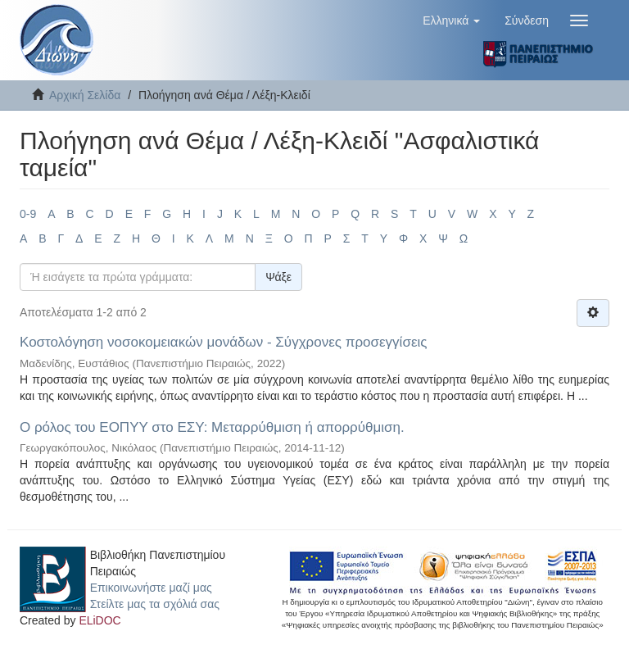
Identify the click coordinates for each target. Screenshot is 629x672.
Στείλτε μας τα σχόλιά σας (155, 604)
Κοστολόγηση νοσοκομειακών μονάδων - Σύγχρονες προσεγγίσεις (223, 342)
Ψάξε (278, 277)
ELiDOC (100, 620)
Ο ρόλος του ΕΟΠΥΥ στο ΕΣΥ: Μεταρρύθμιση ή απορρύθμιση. (212, 427)
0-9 (28, 214)
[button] (451, 20)
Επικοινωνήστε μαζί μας (151, 588)
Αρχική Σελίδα (85, 95)
